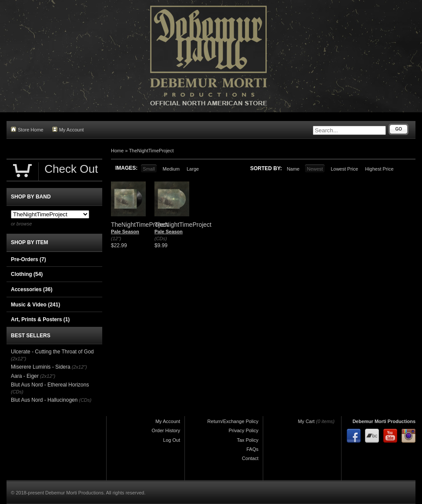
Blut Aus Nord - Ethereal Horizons (50, 385)
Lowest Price (344, 169)
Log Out (172, 440)
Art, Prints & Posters (40, 319)
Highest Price (379, 169)
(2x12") (18, 359)
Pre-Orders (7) (28, 259)
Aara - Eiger (25, 376)
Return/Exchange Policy (233, 421)
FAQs (252, 449)
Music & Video (35, 305)
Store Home (27, 129)
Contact (250, 458)
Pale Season (125, 232)
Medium (171, 169)
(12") (116, 239)
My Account (68, 129)
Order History (166, 430)
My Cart (306, 421)
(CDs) (161, 239)
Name (293, 169)
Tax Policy (248, 440)
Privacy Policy (244, 430)
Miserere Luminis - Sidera (41, 367)
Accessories (32, 289)
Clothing (27, 274)
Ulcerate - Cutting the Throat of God (52, 352)
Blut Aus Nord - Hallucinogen (44, 400)
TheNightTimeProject (151, 151)
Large (193, 169)
